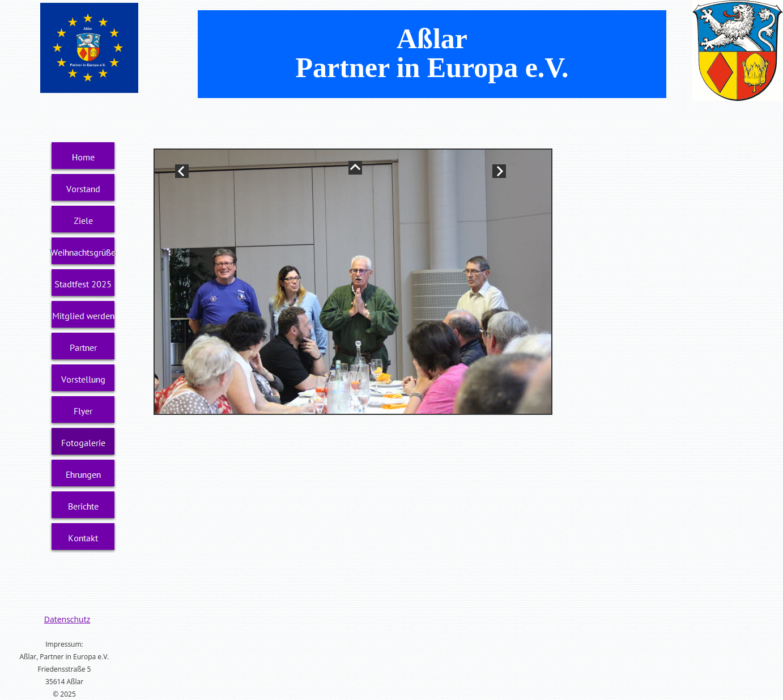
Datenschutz (67, 619)
